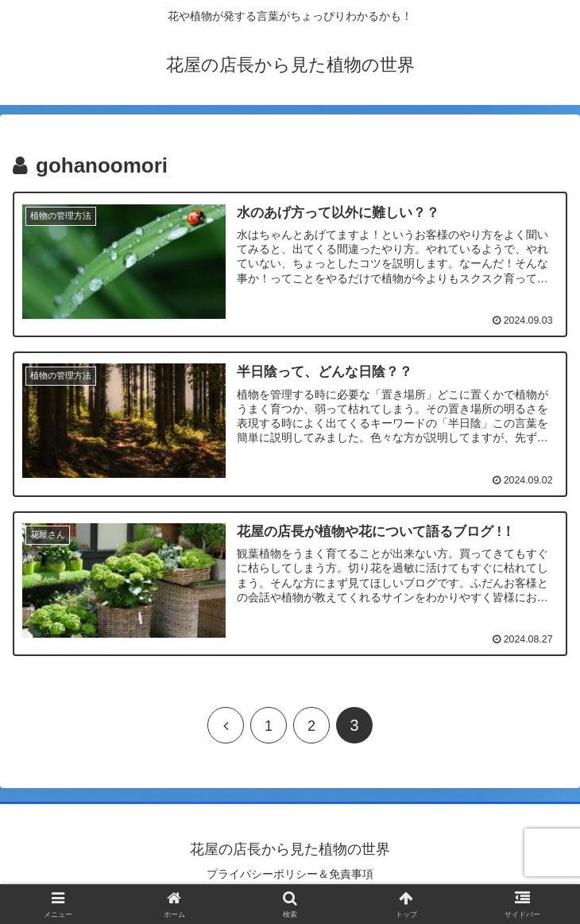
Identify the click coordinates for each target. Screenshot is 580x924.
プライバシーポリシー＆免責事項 (290, 873)
